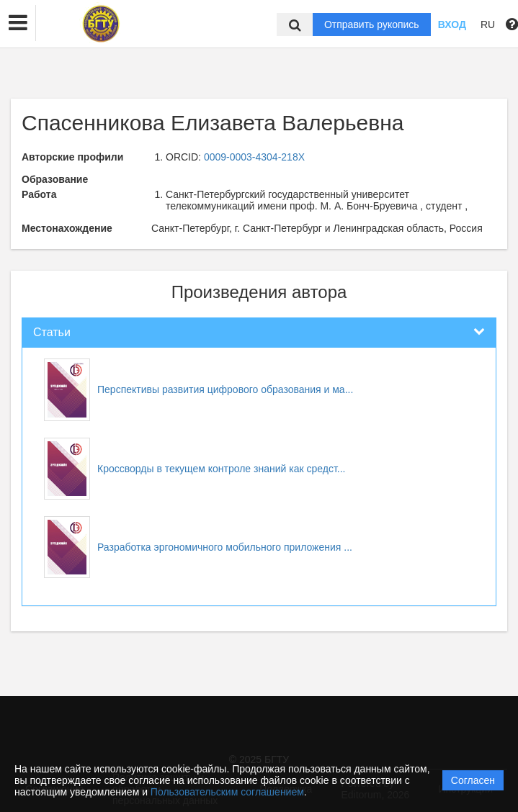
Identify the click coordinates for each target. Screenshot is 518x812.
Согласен (473, 780)
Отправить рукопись (372, 24)
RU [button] (488, 24)
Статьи (52, 332)
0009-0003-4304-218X (254, 157)
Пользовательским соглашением (227, 792)
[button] (18, 23)
